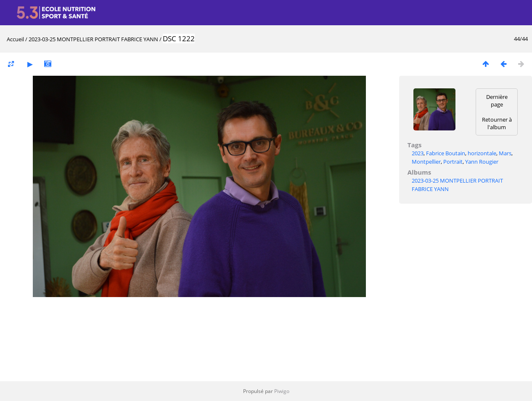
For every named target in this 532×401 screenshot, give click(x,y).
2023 (418, 153)
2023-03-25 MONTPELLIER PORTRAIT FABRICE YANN (93, 39)
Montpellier (426, 162)
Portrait (453, 162)
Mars (505, 153)
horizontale (482, 153)
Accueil (15, 39)
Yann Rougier (482, 162)
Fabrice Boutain (446, 153)
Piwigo (282, 391)
